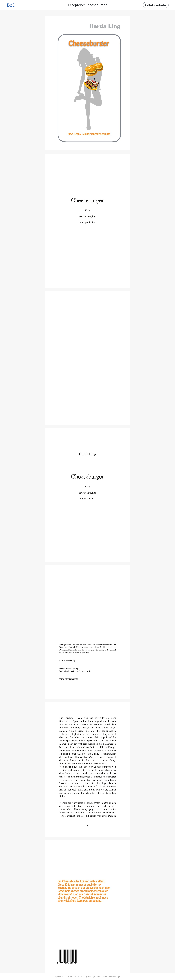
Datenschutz (72, 976)
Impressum (59, 976)
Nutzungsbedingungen (90, 976)
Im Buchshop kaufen (156, 5)
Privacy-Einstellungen (112, 976)
